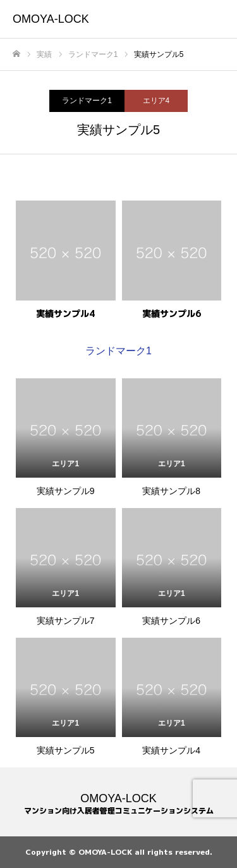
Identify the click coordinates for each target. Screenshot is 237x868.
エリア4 (156, 101)
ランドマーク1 (87, 101)
